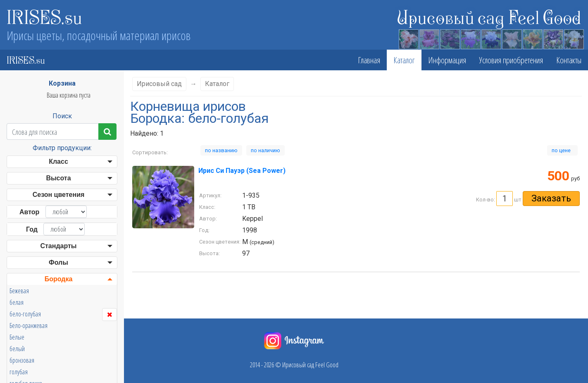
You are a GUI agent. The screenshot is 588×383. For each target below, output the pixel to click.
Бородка (59, 279)
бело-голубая (25, 314)
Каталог (404, 60)
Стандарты (58, 246)
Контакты (569, 60)
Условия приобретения (511, 60)
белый (17, 349)
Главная (369, 60)
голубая (19, 372)
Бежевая (19, 291)
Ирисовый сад (159, 84)
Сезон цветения (59, 195)
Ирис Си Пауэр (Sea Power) (242, 171)
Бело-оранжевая (29, 326)
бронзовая (22, 360)
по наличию (265, 150)
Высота (58, 178)
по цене (562, 150)
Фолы (58, 262)
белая (17, 302)
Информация (447, 60)
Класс (58, 162)
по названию (221, 150)
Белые (17, 337)
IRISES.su (44, 17)
